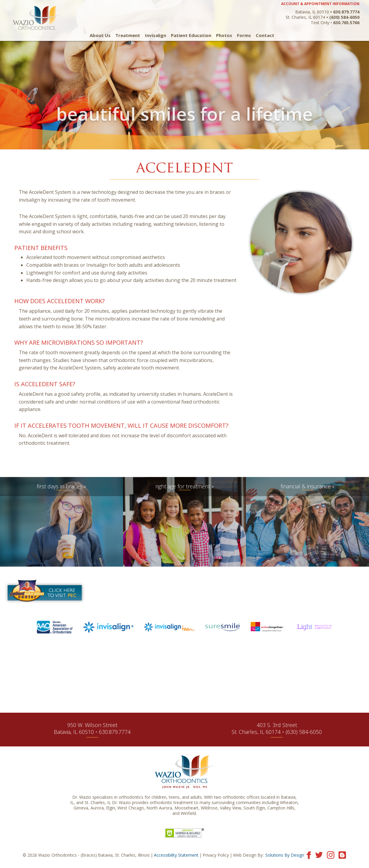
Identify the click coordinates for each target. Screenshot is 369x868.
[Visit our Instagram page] (331, 855)
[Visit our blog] (342, 855)
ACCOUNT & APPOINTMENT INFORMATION (320, 4)
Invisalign (156, 35)
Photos (224, 35)
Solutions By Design (285, 855)
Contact (265, 35)
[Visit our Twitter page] (319, 855)
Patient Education (191, 35)
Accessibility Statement (176, 855)
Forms (244, 35)
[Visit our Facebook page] (309, 855)
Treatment (128, 35)
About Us (100, 35)
